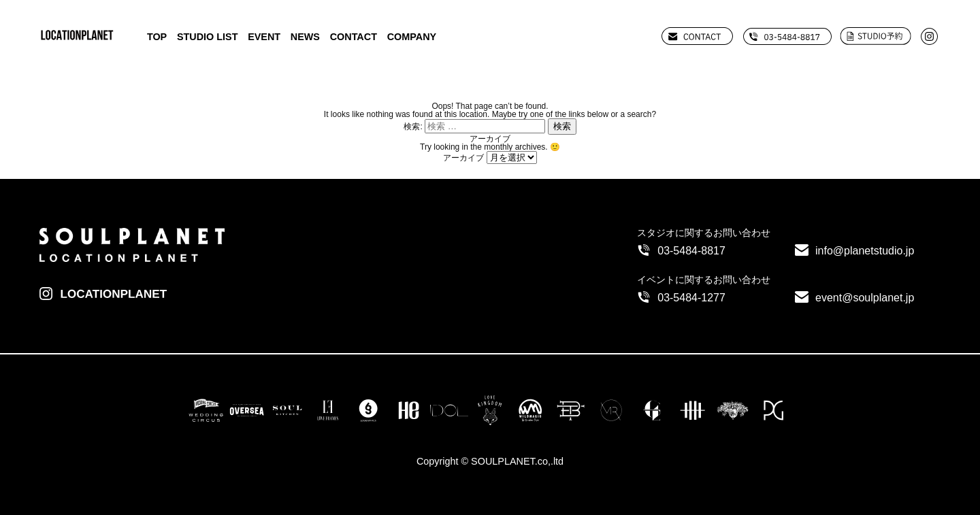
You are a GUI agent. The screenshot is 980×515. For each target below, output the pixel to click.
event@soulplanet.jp (865, 298)
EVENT (264, 37)
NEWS (305, 37)
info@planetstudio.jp (865, 251)
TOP (157, 37)
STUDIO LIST (208, 37)
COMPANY (412, 37)
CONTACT (354, 37)
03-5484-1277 (691, 298)
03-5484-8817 (691, 251)
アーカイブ (463, 158)
